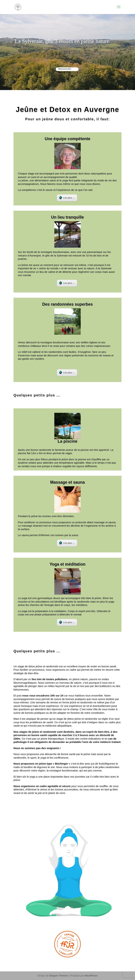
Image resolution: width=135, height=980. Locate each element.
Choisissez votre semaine (65, 70)
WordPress (91, 976)
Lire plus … (67, 198)
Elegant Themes (59, 976)
